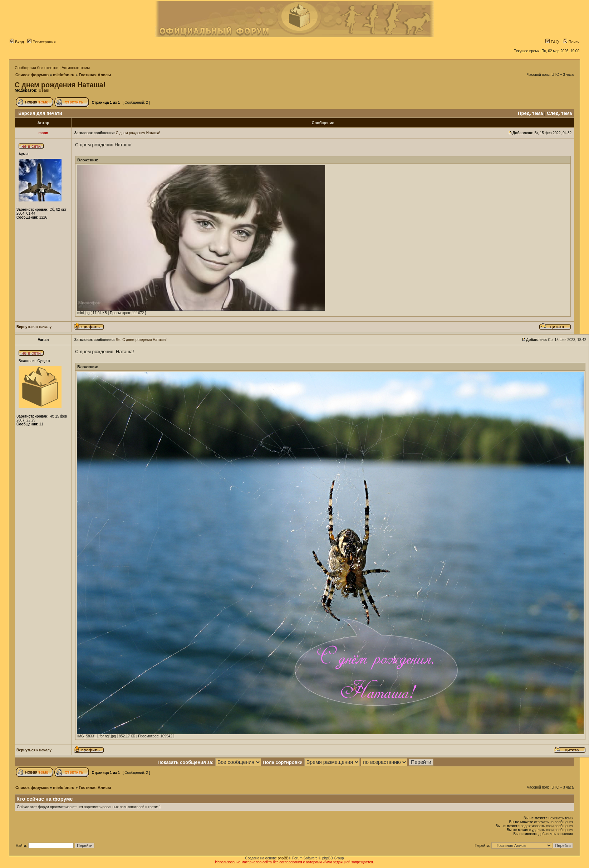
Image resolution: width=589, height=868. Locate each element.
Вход (17, 42)
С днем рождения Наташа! (60, 85)
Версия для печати (40, 113)
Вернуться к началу (34, 327)
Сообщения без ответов (36, 68)
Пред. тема (530, 113)
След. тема (559, 113)
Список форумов (32, 75)
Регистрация (41, 42)
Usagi (44, 90)
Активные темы (76, 68)
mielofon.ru (64, 75)
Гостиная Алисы (95, 75)
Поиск (571, 42)
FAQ (552, 42)
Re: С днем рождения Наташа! (141, 340)
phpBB (283, 858)
